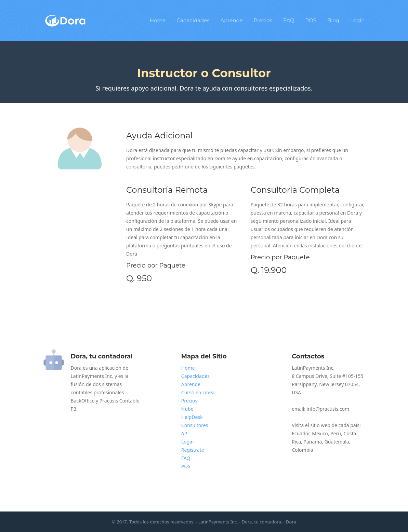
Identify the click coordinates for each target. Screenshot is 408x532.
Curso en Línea (198, 392)
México (320, 433)
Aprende (232, 20)
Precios (263, 20)
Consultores (195, 425)
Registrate (193, 450)
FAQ (289, 20)
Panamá (313, 442)
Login (358, 20)
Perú (336, 433)
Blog (333, 20)
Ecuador (301, 433)
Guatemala (337, 442)
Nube (187, 409)
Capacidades (193, 20)
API (185, 433)
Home (158, 20)
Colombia (302, 450)
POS (311, 20)
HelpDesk (192, 417)
